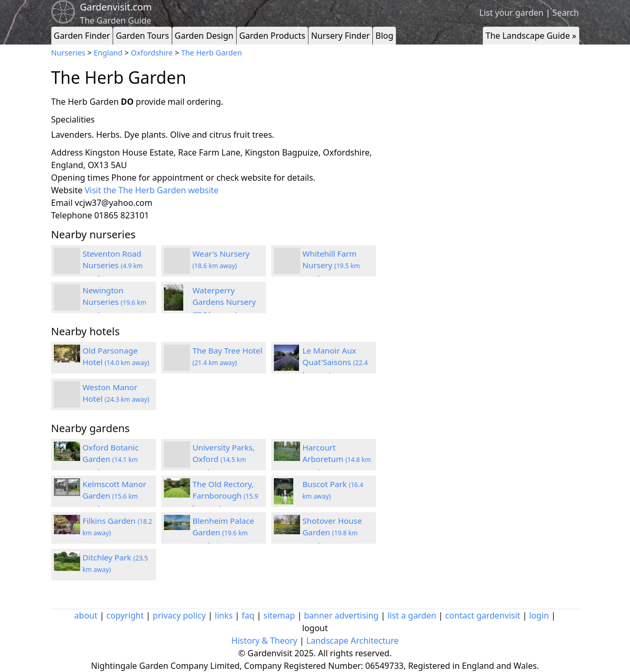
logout (315, 628)
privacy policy (179, 615)
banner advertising (341, 615)
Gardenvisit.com (116, 7)
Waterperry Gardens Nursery (224, 302)
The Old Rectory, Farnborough (226, 496)
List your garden (511, 13)
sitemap (279, 615)
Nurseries (68, 53)
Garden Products (272, 36)
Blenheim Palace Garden (224, 533)
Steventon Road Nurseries (113, 266)
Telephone (72, 215)
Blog (384, 36)
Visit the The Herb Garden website (152, 190)
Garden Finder (82, 36)
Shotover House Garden (332, 533)
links (224, 615)
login (539, 615)
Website (67, 190)
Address (67, 152)
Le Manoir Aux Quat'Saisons (335, 362)
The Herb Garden (212, 53)
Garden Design (204, 36)
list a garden (412, 615)
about (86, 615)
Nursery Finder (340, 36)
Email (62, 203)
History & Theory (264, 641)
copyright (125, 615)
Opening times (80, 178)
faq (248, 615)
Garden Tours (142, 36)
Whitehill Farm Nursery (331, 266)
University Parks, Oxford (224, 459)
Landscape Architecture (352, 641)
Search (566, 13)
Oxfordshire (152, 53)
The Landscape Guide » (531, 36)
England (108, 53)
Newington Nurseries (115, 302)
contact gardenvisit (483, 615)
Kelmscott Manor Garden (115, 496)
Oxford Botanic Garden (111, 459)
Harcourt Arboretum (337, 459)
